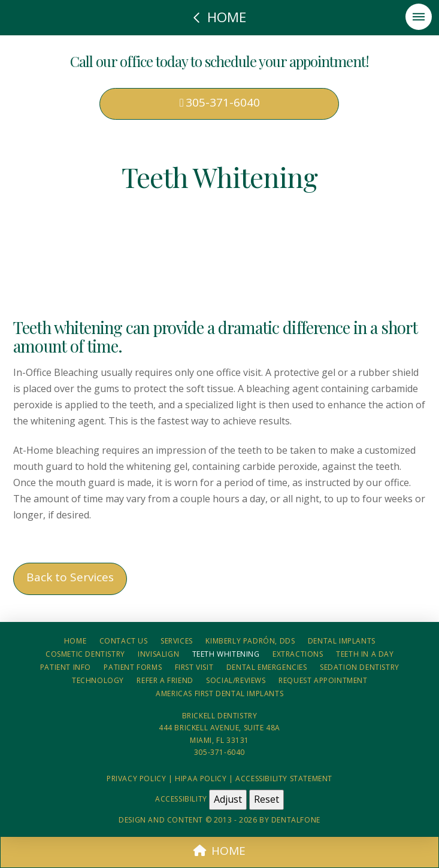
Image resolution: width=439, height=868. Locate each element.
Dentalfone (296, 820)
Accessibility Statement (284, 779)
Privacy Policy (136, 779)
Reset (267, 799)
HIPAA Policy (201, 779)
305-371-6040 (220, 102)
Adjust (228, 799)
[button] (419, 17)
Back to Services (70, 577)
